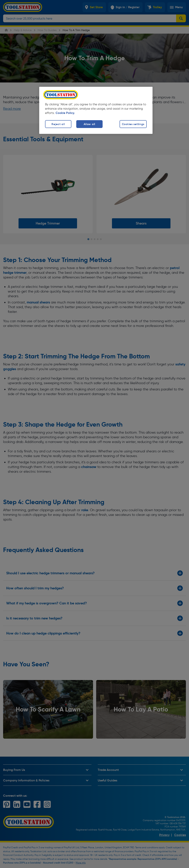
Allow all (89, 124)
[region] (96, 110)
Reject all (58, 124)
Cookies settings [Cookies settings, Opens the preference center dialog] (133, 124)
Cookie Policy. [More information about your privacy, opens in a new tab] (65, 113)
